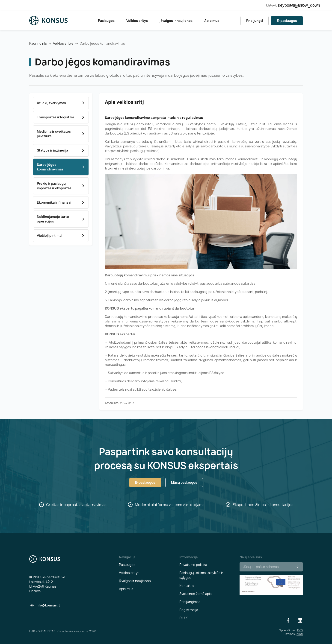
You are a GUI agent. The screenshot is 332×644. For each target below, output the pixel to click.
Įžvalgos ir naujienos (176, 21)
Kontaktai (296, 5)
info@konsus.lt (48, 605)
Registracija (189, 610)
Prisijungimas (190, 602)
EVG (300, 630)
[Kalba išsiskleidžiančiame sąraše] (274, 6)
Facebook (288, 620)
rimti (300, 634)
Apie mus (212, 21)
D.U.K (184, 618)
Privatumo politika (193, 565)
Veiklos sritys (137, 21)
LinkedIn (300, 620)
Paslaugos (106, 21)
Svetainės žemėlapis (196, 594)
